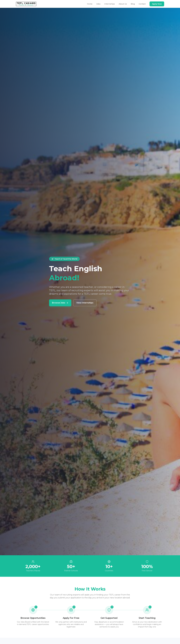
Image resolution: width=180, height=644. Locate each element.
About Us (123, 4)
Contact (142, 4)
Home (90, 4)
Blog (133, 4)
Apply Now (157, 4)
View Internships (85, 303)
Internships (110, 4)
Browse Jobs (60, 303)
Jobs (98, 4)
